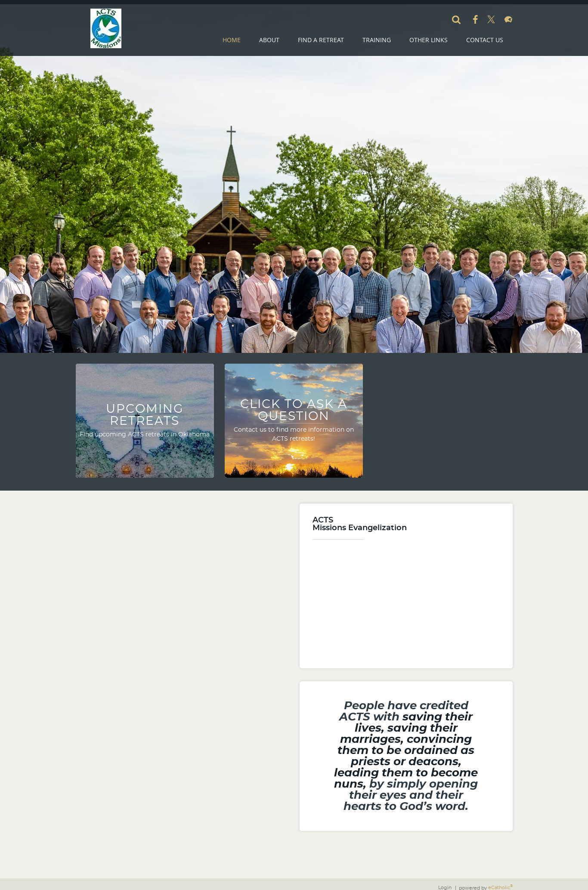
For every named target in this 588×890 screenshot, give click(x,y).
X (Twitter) (491, 19)
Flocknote (508, 19)
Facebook (475, 19)
